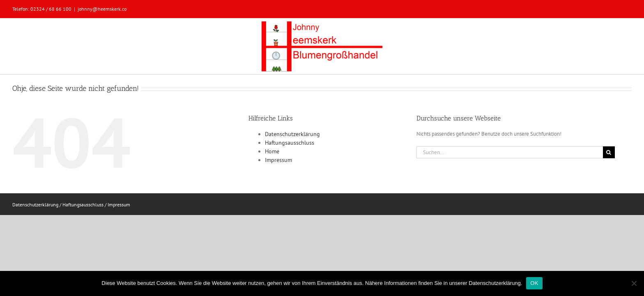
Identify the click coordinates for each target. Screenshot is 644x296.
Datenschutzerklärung (292, 134)
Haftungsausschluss (290, 143)
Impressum (278, 160)
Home (272, 151)
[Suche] (609, 152)
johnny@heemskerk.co (102, 9)
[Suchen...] (510, 152)
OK (534, 283)
